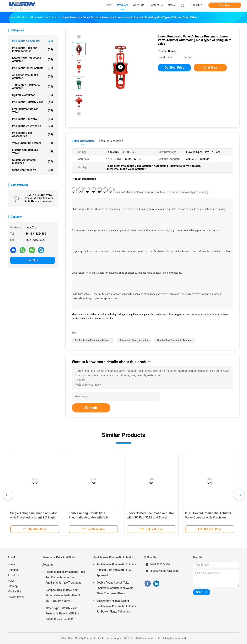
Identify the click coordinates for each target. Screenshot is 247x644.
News (11, 581)
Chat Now (225, 5)
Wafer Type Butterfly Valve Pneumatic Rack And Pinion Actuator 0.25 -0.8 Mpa (62, 613)
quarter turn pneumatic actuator (174, 340)
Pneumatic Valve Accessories (33, 134)
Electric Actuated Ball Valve (33, 151)
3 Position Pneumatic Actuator (33, 76)
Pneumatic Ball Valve (33, 119)
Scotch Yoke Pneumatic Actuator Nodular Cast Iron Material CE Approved (116, 570)
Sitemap (13, 586)
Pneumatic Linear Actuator (33, 68)
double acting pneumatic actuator (93, 340)
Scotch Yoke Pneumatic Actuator (33, 59)
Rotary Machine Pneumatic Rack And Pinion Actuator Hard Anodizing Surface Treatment (65, 577)
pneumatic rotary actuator (134, 340)
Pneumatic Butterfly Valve (33, 102)
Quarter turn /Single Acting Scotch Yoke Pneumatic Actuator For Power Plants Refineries (116, 606)
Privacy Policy (16, 597)
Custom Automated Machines (33, 161)
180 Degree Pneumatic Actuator (33, 87)
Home (11, 564)
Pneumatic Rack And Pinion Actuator (33, 49)
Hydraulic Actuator (33, 95)
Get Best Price (174, 67)
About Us (13, 575)
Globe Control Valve (33, 170)
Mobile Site (14, 591)
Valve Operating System (33, 143)
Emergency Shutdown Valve (33, 110)
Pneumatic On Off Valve (33, 126)
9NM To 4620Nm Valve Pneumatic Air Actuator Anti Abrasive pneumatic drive (40, 198)
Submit (91, 408)
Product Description (111, 141)
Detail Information (83, 141)
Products (13, 570)
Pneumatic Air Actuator (33, 41)
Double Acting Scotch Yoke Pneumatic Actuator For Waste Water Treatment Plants (115, 588)
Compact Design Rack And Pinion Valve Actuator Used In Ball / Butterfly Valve (63, 595)
